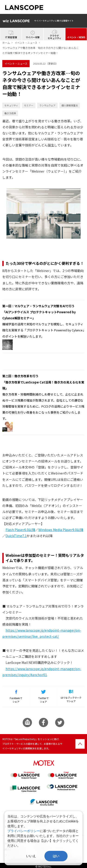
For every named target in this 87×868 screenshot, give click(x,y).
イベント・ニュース (26, 43)
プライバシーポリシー (24, 831)
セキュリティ (11, 105)
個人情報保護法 (70, 105)
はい (56, 856)
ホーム (6, 43)
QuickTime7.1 (16, 536)
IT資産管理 (11, 37)
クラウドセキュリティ (54, 37)
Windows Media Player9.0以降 (61, 530)
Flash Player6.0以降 (20, 530)
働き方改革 (10, 113)
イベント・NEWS (76, 37)
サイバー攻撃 (33, 37)
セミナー (29, 105)
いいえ (31, 856)
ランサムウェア (47, 105)
